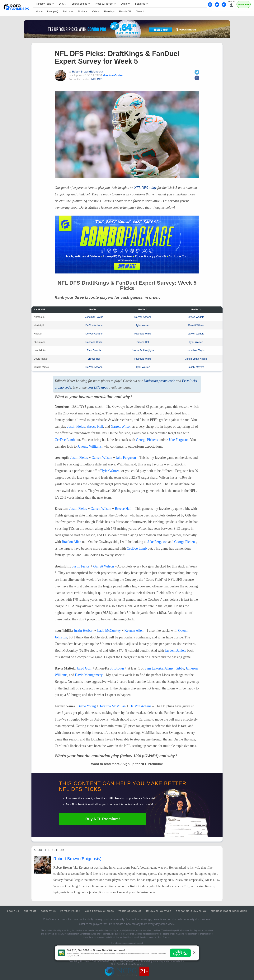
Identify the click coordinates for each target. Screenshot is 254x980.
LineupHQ (53, 11)
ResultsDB (125, 11)
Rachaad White (143, 334)
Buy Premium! (103, 819)
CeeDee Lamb (65, 440)
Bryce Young (87, 706)
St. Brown (117, 668)
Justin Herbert (84, 631)
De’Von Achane (143, 317)
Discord (140, 11)
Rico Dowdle (94, 350)
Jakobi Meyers (196, 367)
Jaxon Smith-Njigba (143, 350)
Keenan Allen (134, 631)
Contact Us (48, 911)
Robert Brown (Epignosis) (87, 72)
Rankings (109, 11)
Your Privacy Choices (99, 911)
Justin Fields (76, 427)
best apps (98, 387)
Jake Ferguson (179, 440)
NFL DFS (97, 79)
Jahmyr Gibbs (174, 668)
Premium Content (113, 75)
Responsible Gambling (191, 911)
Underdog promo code (159, 381)
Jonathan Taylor (94, 317)
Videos (96, 11)
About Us (13, 911)
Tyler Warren (143, 325)
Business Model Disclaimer (229, 911)
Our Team (30, 911)
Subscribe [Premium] (244, 5)
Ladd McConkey (109, 631)
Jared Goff (84, 668)
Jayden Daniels (175, 651)
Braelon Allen (72, 542)
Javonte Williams (90, 446)
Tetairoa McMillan (113, 706)
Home (39, 11)
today (145, 188)
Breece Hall (143, 342)
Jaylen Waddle (196, 317)
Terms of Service (130, 911)
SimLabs (83, 11)
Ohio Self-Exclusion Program (127, 964)
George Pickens (147, 440)
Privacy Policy (70, 911)
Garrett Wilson (196, 325)
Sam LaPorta (154, 668)
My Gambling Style (159, 911)
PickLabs (68, 11)
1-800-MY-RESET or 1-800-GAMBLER (118, 961)
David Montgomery (89, 675)
